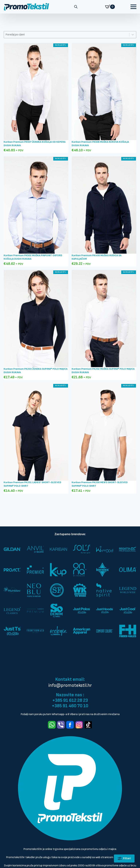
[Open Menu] (133, 7)
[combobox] (67, 35)
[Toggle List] (133, 35)
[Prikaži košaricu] (110, 7)
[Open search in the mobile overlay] (76, 7)
